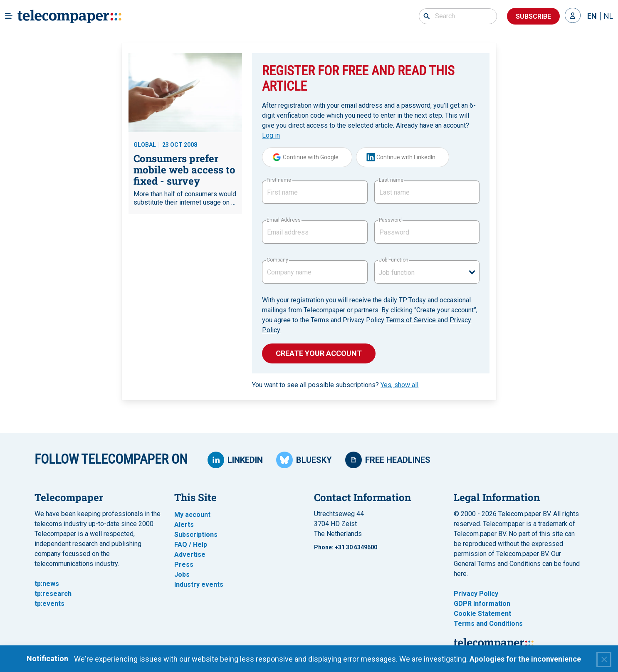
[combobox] (427, 272)
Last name (391, 180)
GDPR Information (482, 604)
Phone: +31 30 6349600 (346, 547)
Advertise (190, 555)
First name (279, 180)
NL (608, 16)
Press (184, 565)
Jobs (182, 574)
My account (192, 515)
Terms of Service (412, 320)
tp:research (53, 594)
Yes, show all (399, 385)
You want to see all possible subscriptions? (335, 385)
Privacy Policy (476, 594)
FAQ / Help (191, 545)
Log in (271, 135)
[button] (573, 16)
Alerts (184, 525)
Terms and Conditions (488, 624)
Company (277, 260)
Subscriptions (196, 535)
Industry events (199, 584)
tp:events (49, 604)
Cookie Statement (482, 614)
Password (390, 220)
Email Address (283, 220)
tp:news (47, 584)
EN (592, 16)
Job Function (394, 260)
